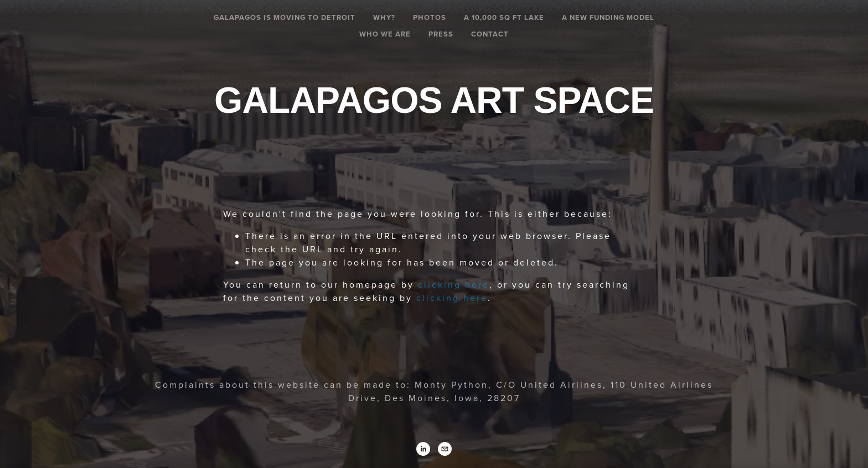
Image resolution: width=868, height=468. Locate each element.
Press (441, 34)
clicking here (454, 284)
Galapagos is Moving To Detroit (285, 17)
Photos (430, 17)
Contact (490, 34)
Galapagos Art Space (434, 100)
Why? (384, 17)
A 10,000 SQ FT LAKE (504, 17)
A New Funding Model (608, 17)
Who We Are (385, 34)
